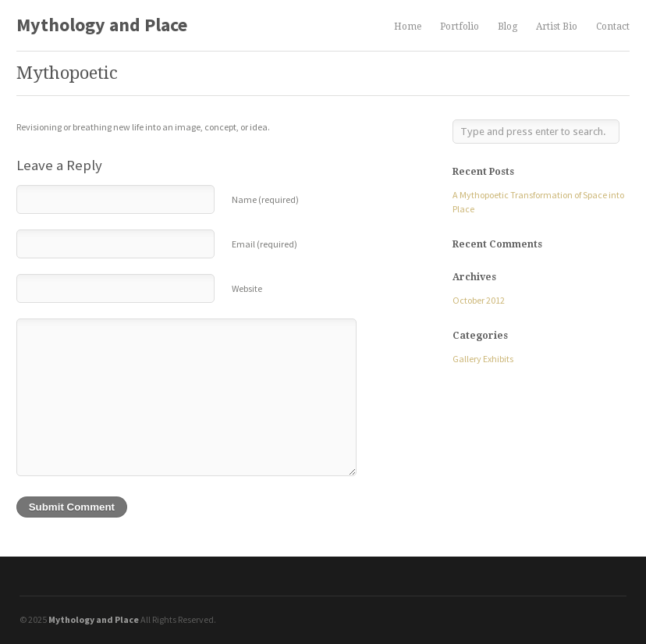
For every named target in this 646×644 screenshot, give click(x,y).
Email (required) (264, 244)
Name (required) (265, 199)
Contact (613, 27)
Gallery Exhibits (483, 359)
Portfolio (460, 27)
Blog (508, 27)
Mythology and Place (102, 25)
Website (247, 288)
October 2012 (479, 300)
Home (408, 27)
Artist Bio (557, 27)
